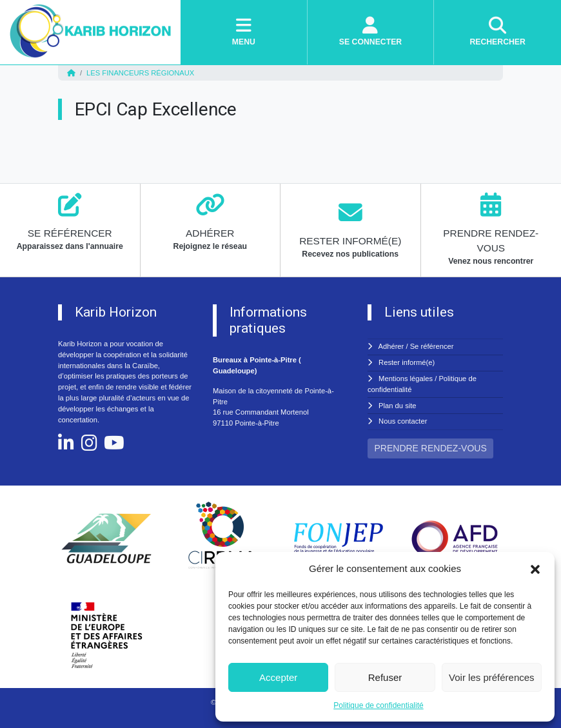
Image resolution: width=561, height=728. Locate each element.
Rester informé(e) (407, 362)
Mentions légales (406, 379)
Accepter (278, 677)
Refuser (385, 677)
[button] (535, 569)
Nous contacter (403, 421)
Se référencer (432, 346)
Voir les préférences (492, 677)
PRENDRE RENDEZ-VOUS (431, 448)
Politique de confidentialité (378, 705)
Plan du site (397, 406)
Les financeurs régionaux (140, 73)
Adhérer (391, 346)
